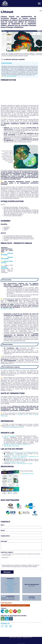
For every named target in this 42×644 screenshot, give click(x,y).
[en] (41, 11)
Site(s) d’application (10, 581)
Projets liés (10, 587)
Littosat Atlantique (5, 267)
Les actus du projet (10, 588)
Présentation (10, 580)
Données (10, 582)
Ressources (10, 590)
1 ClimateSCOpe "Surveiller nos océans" (16, 455)
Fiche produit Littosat (10, 76)
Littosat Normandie (7, 258)
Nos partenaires (10, 591)
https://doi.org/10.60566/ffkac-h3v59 (13, 427)
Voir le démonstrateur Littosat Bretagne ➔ (15, 605)
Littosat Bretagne (7, 254)
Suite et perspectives (10, 585)
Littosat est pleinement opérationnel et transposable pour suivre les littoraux (21, 457)
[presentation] (13, 562)
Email (3, 530)
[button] (22, 41)
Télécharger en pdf (28, 474)
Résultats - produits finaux (10, 584)
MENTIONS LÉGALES (16, 637)
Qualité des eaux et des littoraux (14, 462)
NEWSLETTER (27, 637)
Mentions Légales (7, 552)
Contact (10, 592)
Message (4, 541)
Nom (2, 525)
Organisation (5, 536)
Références (10, 586)
